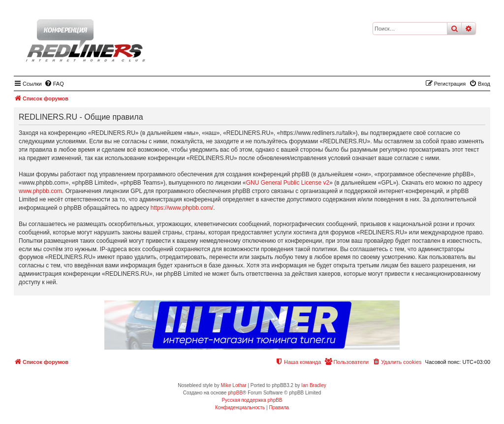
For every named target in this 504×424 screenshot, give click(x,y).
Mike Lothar (233, 385)
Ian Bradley (314, 385)
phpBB (235, 393)
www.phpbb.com (40, 191)
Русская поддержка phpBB (252, 400)
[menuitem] (54, 84)
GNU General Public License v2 (288, 183)
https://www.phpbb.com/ (182, 208)
